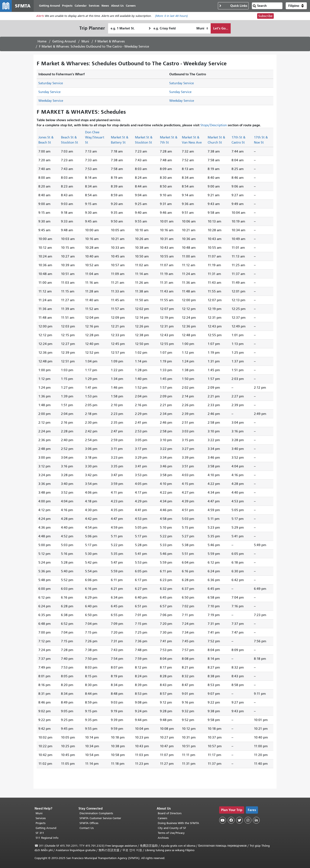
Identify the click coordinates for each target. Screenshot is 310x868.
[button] (296, 6)
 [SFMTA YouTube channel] (223, 820)
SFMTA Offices (89, 823)
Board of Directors (170, 813)
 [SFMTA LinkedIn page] (256, 820)
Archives (163, 838)
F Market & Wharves (110, 42)
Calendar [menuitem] (81, 6)
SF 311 (40, 833)
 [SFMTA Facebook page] (231, 820)
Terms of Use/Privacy (171, 833)
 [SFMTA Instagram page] (248, 820)
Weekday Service (51, 101)
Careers (162, 818)
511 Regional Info (47, 838)
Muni (85, 42)
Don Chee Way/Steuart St (95, 138)
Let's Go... (221, 28)
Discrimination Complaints (96, 813)
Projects (41, 823)
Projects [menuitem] (67, 6)
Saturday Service (51, 83)
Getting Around (64, 42)
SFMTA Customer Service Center (100, 818)
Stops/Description (214, 125)
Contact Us (87, 828)
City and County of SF (172, 828)
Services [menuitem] (94, 6)
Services (41, 818)
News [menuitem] (105, 6)
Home (42, 42)
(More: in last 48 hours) (171, 16)
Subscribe (265, 16)
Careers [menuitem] (131, 6)
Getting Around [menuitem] (50, 6)
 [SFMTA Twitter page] (239, 820)
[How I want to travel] (202, 29)
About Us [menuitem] (118, 6)
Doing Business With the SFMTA (178, 823)
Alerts (40, 16)
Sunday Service (49, 92)
